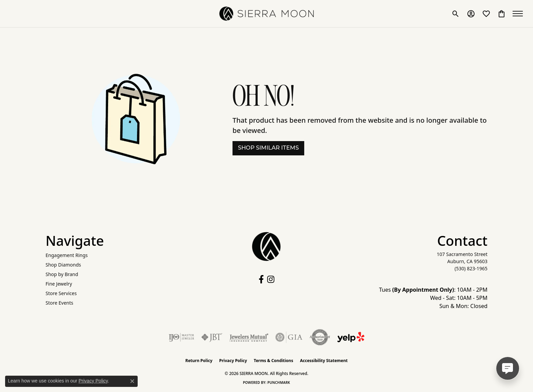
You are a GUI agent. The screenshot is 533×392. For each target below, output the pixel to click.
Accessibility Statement (324, 361)
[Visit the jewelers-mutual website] (249, 337)
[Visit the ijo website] (181, 337)
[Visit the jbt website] (212, 337)
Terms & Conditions (274, 361)
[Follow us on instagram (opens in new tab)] (271, 279)
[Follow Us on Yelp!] (351, 337)
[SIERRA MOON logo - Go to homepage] (266, 14)
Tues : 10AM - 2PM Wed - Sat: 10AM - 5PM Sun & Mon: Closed (433, 298)
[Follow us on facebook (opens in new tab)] (261, 279)
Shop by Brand (62, 274)
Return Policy (199, 361)
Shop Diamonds (63, 265)
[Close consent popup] (132, 381)
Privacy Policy (233, 361)
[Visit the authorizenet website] (320, 337)
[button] (456, 14)
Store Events (59, 303)
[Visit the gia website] (289, 337)
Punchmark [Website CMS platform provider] (279, 382)
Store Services (61, 293)
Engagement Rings (67, 255)
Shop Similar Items (268, 148)
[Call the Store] (471, 268)
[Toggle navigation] (519, 14)
